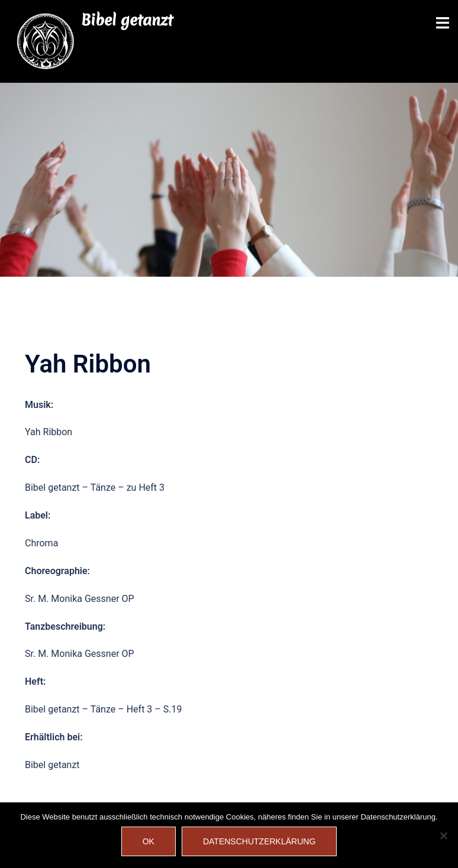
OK (149, 841)
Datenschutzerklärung (259, 841)
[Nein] (443, 835)
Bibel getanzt (127, 20)
